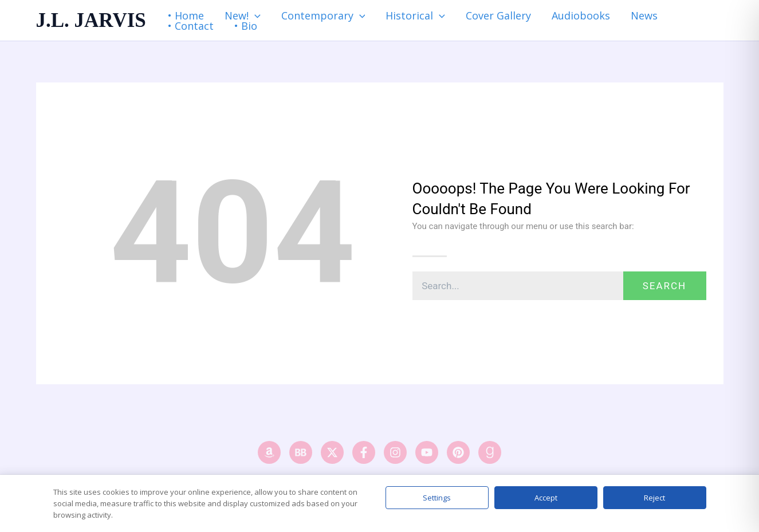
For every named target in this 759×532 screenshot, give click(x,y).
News (644, 15)
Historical (415, 15)
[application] (255, 15)
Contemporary (323, 15)
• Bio (246, 26)
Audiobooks (581, 15)
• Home (186, 15)
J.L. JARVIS (91, 20)
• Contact (191, 26)
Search (665, 286)
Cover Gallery (498, 15)
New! (243, 15)
